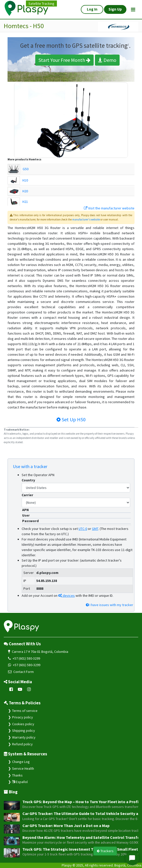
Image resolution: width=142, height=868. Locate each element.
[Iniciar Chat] (132, 858)
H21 (25, 202)
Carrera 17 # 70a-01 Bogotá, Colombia (38, 652)
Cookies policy (23, 724)
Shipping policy (24, 730)
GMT (95, 529)
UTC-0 (83, 529)
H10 (25, 180)
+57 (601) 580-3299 (24, 658)
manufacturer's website (86, 219)
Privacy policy (23, 717)
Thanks (17, 775)
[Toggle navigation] (133, 10)
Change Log (21, 762)
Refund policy (22, 744)
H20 (25, 191)
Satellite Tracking (41, 4)
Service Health (23, 768)
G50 (26, 169)
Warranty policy (24, 737)
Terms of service (25, 711)
